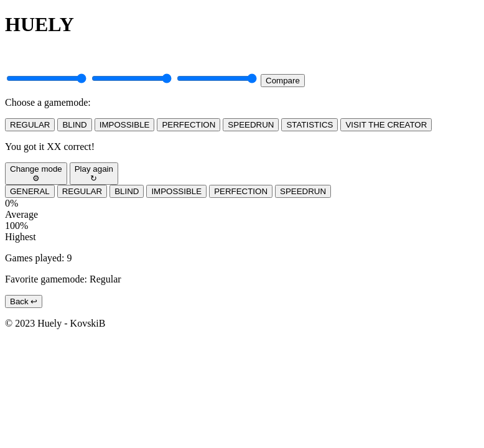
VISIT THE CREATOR (386, 125)
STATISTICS (309, 125)
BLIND (74, 125)
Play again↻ (94, 174)
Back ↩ (24, 301)
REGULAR (30, 125)
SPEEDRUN (251, 125)
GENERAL (30, 191)
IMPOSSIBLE (125, 125)
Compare (283, 81)
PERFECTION (188, 125)
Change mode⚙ (36, 174)
